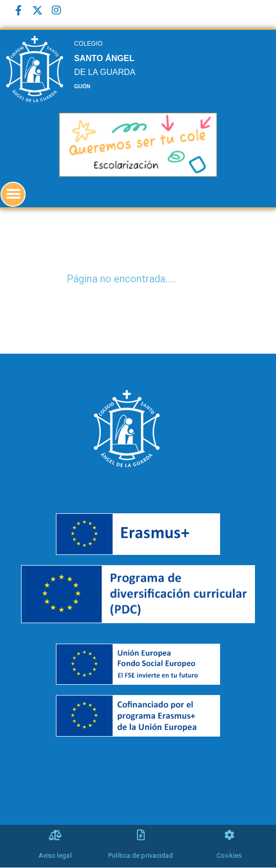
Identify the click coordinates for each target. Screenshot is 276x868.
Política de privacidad (141, 855)
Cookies (229, 855)
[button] (13, 194)
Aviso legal (55, 855)
